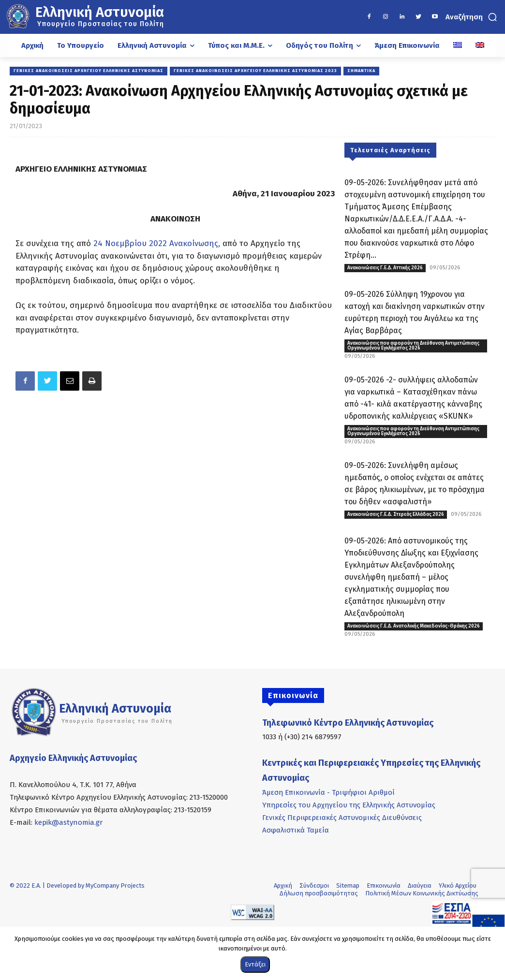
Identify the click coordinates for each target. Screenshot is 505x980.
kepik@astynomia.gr (68, 822)
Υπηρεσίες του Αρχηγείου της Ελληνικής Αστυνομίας (349, 805)
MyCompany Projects (115, 885)
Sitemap (348, 885)
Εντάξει (255, 964)
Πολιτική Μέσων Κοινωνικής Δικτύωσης (422, 893)
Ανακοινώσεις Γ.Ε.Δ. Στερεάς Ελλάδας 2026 (396, 514)
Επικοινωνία (384, 885)
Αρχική (283, 885)
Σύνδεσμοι (314, 885)
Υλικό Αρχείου (458, 885)
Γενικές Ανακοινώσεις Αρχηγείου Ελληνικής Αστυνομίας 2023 (255, 71)
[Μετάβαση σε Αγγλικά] (480, 45)
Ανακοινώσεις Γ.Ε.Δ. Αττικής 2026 (385, 268)
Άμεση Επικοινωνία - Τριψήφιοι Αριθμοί (328, 792)
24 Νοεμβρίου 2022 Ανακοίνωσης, (157, 243)
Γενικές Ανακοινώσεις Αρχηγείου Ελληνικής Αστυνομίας (89, 71)
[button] (472, 17)
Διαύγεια (420, 885)
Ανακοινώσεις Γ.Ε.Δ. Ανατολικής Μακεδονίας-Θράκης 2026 (414, 626)
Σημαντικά (361, 71)
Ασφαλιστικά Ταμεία (296, 830)
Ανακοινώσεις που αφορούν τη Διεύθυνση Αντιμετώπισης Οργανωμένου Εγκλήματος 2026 (413, 346)
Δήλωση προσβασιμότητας (319, 893)
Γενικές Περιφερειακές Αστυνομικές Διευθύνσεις (342, 818)
